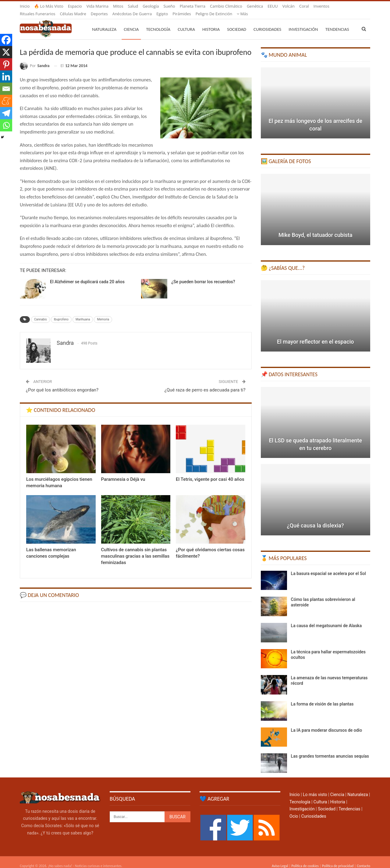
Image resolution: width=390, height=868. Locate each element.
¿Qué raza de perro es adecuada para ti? (205, 383)
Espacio (75, 6)
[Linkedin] (6, 77)
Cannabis (41, 312)
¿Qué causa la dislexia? (316, 518)
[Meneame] (6, 101)
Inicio (25, 6)
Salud (133, 6)
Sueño (169, 6)
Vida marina (97, 6)
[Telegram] (6, 113)
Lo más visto (315, 787)
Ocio (294, 809)
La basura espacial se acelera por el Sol (328, 566)
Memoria (103, 312)
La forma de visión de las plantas (322, 697)
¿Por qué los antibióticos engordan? (62, 383)
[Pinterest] (6, 64)
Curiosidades (267, 22)
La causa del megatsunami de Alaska (326, 618)
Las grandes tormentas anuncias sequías (330, 749)
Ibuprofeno (61, 312)
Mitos (118, 6)
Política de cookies (305, 859)
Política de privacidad (338, 859)
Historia (211, 22)
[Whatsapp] (6, 125)
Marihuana (83, 312)
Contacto (363, 859)
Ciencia (131, 22)
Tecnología (158, 22)
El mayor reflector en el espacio (315, 334)
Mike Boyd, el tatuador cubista (316, 228)
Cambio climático (226, 6)
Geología (151, 6)
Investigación (303, 22)
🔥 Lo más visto (49, 6)
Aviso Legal (280, 859)
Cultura (186, 22)
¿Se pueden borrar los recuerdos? (203, 274)
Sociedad (237, 22)
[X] (6, 52)
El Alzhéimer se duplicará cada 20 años (87, 274)
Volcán (289, 6)
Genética (255, 6)
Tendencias (349, 802)
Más (319, 6)
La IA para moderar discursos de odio (327, 723)
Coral (304, 6)
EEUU (273, 6)
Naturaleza (104, 22)
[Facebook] (6, 40)
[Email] (6, 89)
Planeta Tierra (193, 6)
